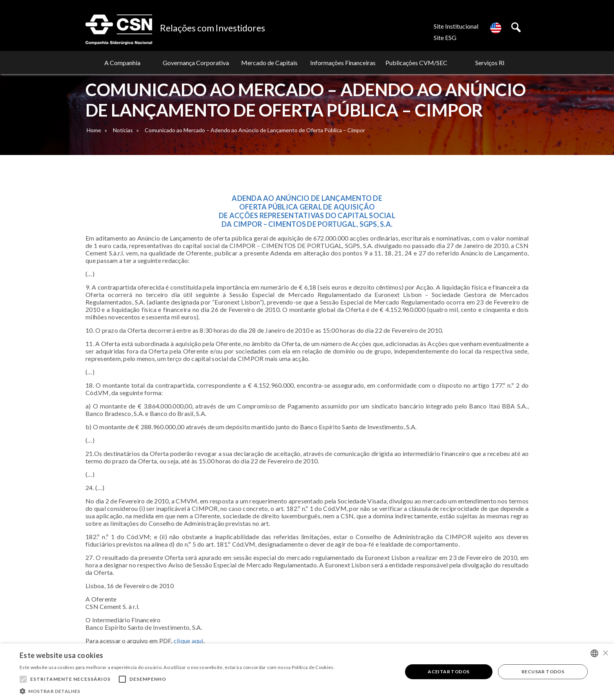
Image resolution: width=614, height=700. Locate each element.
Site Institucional (456, 26)
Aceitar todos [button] (449, 672)
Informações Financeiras (343, 63)
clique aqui (189, 641)
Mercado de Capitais (269, 63)
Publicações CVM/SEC (416, 63)
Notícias (123, 130)
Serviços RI (490, 63)
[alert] (307, 672)
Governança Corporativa (196, 63)
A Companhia (122, 63)
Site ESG (445, 37)
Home (94, 130)
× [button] (605, 653)
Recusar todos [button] (543, 672)
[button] (177, 691)
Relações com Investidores (213, 28)
